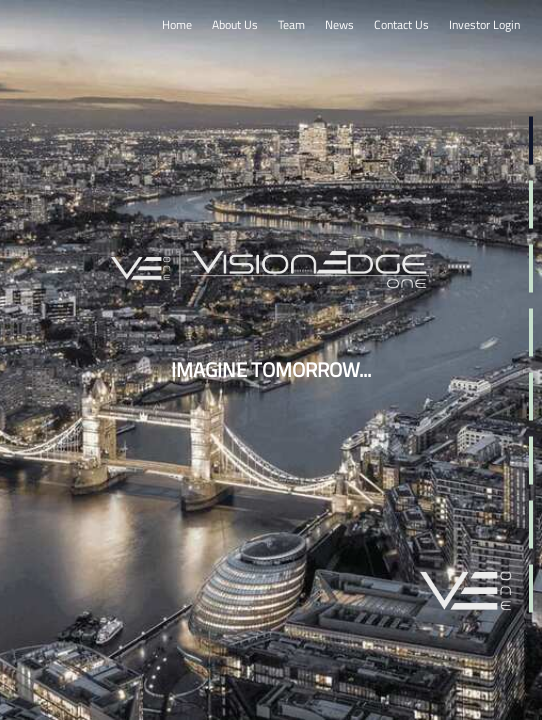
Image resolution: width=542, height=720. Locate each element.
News (339, 24)
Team (291, 24)
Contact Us (401, 24)
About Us (235, 24)
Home (177, 24)
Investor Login (484, 24)
